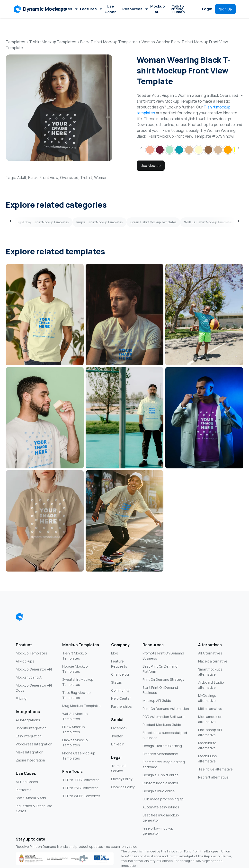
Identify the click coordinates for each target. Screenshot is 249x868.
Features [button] (91, 9)
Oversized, (70, 178)
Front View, (49, 178)
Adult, (22, 178)
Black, (33, 178)
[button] (40, 9)
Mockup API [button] (158, 9)
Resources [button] (135, 9)
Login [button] (207, 9)
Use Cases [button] (111, 9)
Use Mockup (151, 166)
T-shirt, (87, 178)
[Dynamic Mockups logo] (20, 617)
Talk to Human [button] (178, 9)
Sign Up (225, 9)
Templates (65, 9)
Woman (101, 178)
